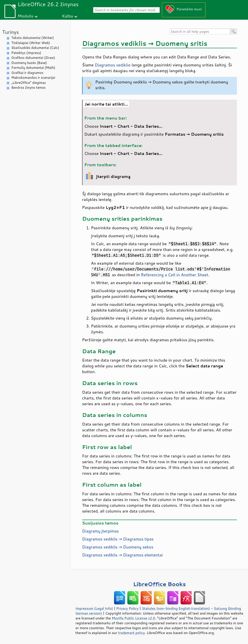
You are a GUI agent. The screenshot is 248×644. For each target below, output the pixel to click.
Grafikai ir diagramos (27, 73)
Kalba (68, 16)
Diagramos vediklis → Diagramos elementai (122, 555)
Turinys (11, 32)
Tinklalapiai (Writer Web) (31, 43)
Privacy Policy (127, 608)
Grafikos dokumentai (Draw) (33, 58)
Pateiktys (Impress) (26, 53)
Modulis (26, 16)
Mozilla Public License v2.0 (134, 618)
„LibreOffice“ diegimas (29, 83)
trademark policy (132, 633)
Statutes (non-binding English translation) (176, 608)
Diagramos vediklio (113, 65)
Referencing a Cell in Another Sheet (175, 275)
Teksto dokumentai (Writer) (33, 38)
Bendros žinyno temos (29, 88)
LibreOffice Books (159, 584)
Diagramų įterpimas (100, 531)
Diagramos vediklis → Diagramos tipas (118, 539)
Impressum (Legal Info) (94, 608)
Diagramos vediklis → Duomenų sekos (118, 547)
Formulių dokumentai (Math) (33, 68)
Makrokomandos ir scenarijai (33, 78)
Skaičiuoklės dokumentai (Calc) (35, 48)
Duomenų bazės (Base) (29, 63)
